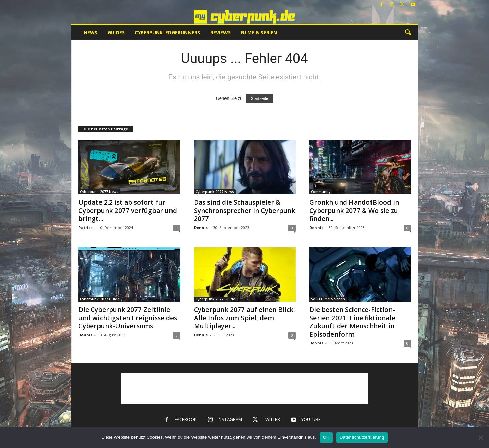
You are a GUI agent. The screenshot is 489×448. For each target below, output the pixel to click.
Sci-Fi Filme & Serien (328, 299)
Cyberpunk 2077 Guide (100, 299)
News (90, 32)
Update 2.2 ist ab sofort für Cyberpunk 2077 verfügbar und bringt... (128, 211)
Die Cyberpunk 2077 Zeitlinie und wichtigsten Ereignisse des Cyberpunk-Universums (128, 318)
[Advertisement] (244, 389)
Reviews (220, 32)
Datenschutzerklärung (362, 437)
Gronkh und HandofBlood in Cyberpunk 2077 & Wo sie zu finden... (354, 211)
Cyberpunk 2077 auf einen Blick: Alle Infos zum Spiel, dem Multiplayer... (244, 318)
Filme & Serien (259, 32)
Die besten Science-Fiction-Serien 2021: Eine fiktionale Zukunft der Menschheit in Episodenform (352, 322)
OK (326, 437)
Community (321, 192)
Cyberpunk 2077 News (99, 192)
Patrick (86, 227)
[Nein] (481, 437)
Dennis (201, 227)
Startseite (259, 98)
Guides (116, 32)
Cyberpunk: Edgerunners (167, 32)
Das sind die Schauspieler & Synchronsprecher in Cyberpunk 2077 (244, 211)
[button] (408, 33)
